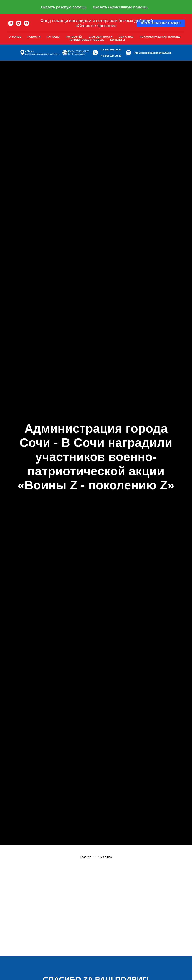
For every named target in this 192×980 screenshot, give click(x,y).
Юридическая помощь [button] (87, 40)
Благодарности (100, 37)
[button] (161, 23)
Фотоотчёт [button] (74, 37)
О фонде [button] (15, 37)
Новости (34, 37)
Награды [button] (53, 37)
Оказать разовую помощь (64, 7)
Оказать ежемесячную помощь (120, 7)
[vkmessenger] (19, 23)
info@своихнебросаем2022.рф (153, 53)
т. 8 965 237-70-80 (111, 56)
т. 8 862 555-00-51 (111, 50)
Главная (86, 857)
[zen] (26, 23)
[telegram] (11, 23)
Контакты (118, 40)
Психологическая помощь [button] (160, 37)
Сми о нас (126, 37)
